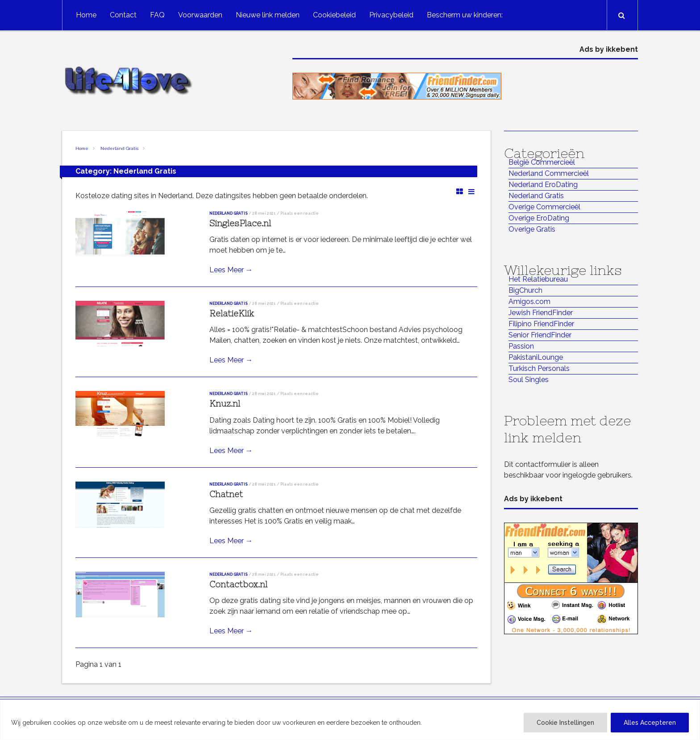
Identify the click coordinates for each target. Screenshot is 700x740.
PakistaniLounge (536, 357)
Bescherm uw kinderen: (465, 15)
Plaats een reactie (300, 213)
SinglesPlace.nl (240, 223)
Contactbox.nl (238, 584)
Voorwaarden (200, 15)
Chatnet (226, 494)
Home (86, 15)
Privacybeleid (391, 15)
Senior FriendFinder (540, 335)
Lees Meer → (231, 270)
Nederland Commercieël (549, 173)
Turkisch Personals (539, 368)
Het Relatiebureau (538, 279)
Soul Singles (529, 380)
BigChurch (525, 290)
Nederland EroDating (543, 185)
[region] (350, 720)
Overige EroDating (539, 218)
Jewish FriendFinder (541, 313)
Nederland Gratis (119, 148)
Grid (460, 191)
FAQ (157, 15)
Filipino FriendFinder (541, 324)
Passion (521, 346)
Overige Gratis (532, 229)
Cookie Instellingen (565, 723)
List (471, 191)
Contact (123, 15)
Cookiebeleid (334, 15)
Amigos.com (529, 301)
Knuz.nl (225, 404)
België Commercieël (542, 162)
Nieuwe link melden (268, 15)
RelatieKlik (232, 314)
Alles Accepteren (650, 723)
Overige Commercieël (544, 207)
